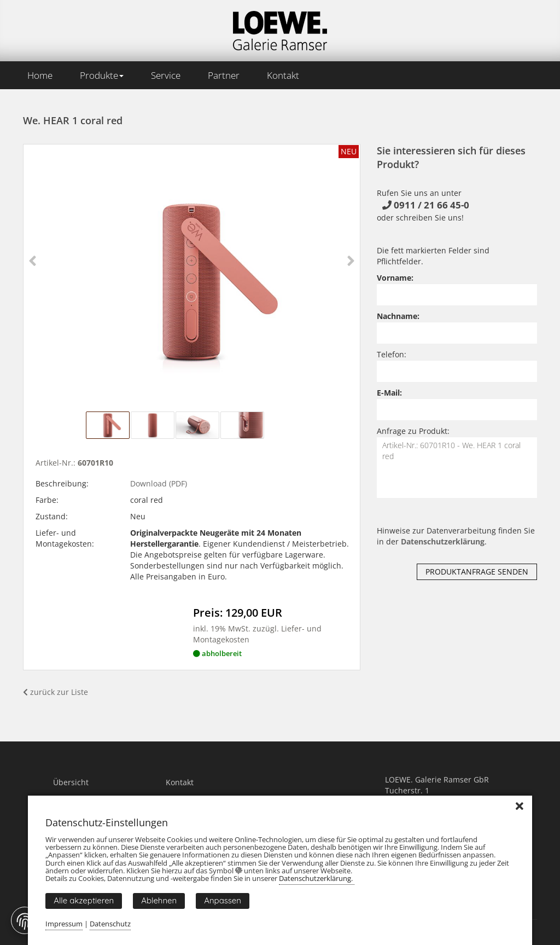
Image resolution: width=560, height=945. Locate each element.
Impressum (64, 924)
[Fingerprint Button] (25, 920)
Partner (224, 75)
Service (166, 75)
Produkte (102, 75)
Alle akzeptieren (84, 900)
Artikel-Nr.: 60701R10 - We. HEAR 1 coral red (457, 467)
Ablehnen (159, 900)
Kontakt (283, 75)
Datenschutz (110, 924)
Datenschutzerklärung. (317, 878)
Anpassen (223, 900)
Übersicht (71, 782)
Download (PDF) (159, 483)
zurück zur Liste (56, 692)
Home (40, 75)
